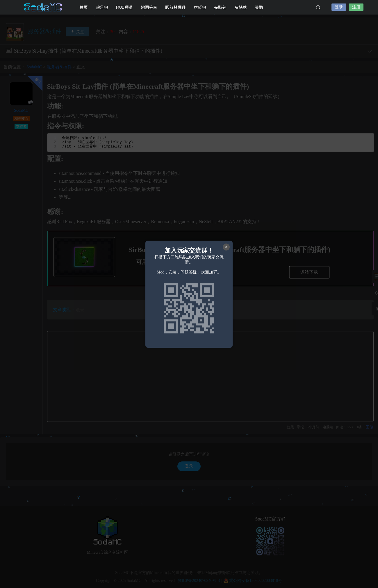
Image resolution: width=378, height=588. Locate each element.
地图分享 (149, 7)
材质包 (200, 7)
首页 (84, 7)
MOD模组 (125, 7)
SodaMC (44, 7)
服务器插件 (176, 7)
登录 (339, 7)
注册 (356, 7)
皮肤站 (241, 7)
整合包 (102, 7)
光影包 (220, 7)
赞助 (259, 7)
